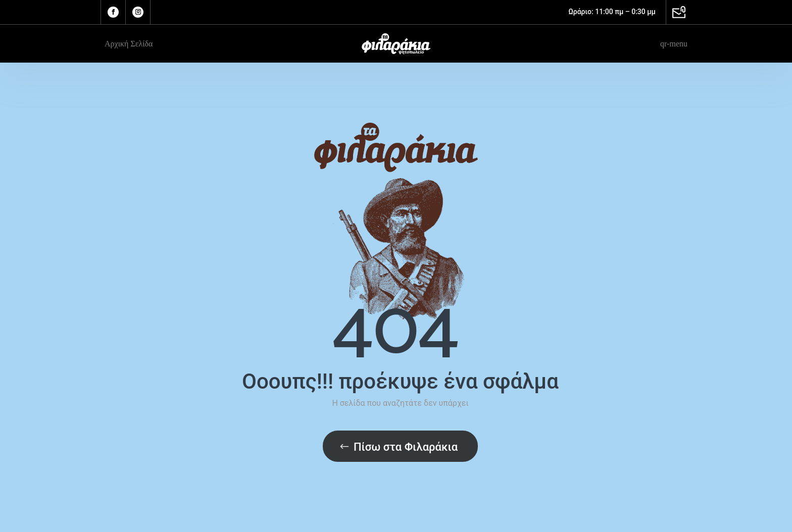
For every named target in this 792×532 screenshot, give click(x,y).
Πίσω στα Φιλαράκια (406, 447)
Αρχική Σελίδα (129, 44)
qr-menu (674, 44)
